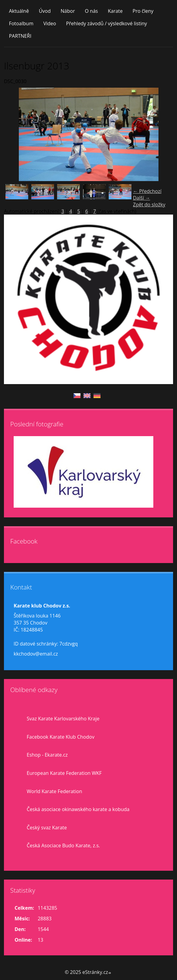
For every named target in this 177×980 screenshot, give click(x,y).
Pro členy (143, 11)
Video (50, 23)
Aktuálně (19, 11)
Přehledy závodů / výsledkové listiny (107, 23)
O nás (91, 11)
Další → (141, 198)
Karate (115, 11)
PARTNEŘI (20, 36)
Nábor (68, 11)
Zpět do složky (149, 205)
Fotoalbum (21, 23)
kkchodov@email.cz (36, 654)
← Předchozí (147, 191)
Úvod (45, 11)
